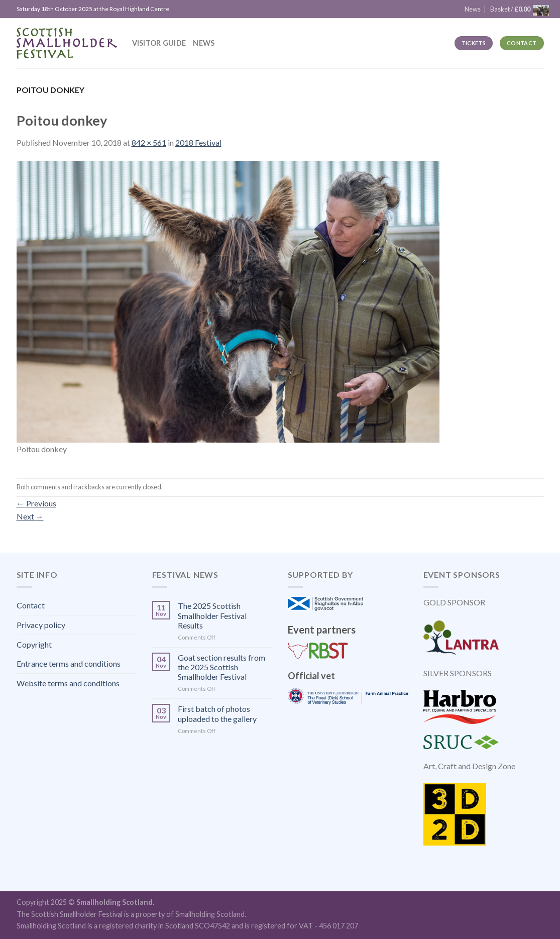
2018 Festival (198, 142)
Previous (36, 503)
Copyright (34, 644)
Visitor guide (159, 43)
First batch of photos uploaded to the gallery (217, 713)
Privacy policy (41, 625)
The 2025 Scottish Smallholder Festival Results (212, 615)
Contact (31, 605)
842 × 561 (149, 142)
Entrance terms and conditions (69, 663)
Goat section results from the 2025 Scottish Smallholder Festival (221, 667)
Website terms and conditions (68, 683)
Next (30, 516)
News (204, 43)
